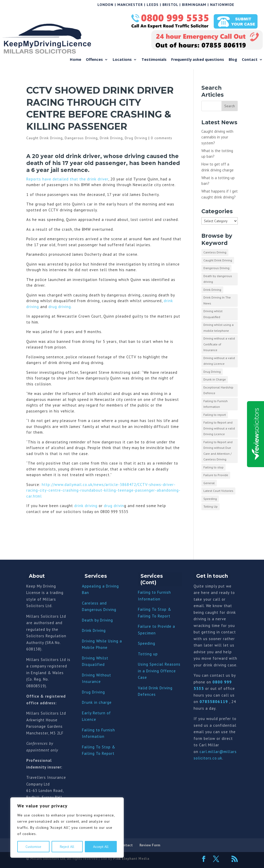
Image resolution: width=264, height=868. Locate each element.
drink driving (86, 506)
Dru (85, 702)
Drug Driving (136, 138)
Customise (33, 847)
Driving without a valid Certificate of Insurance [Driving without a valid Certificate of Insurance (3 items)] (219, 344)
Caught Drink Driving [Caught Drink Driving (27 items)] (218, 260)
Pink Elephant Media (131, 859)
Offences (94, 60)
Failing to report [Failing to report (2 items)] (215, 415)
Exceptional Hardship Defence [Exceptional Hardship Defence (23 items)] (218, 390)
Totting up (148, 654)
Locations (122, 60)
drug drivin (113, 506)
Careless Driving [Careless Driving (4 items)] (215, 252)
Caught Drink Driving (44, 138)
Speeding (147, 643)
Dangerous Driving (81, 138)
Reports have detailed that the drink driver (67, 179)
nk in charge (100, 702)
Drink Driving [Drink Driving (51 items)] (212, 290)
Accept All (101, 847)
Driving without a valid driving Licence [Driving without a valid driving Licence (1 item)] (219, 361)
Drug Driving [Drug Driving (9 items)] (212, 372)
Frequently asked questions (198, 60)
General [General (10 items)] (209, 483)
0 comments (162, 138)
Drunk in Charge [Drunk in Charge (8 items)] (215, 379)
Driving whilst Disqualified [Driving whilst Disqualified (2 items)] (213, 314)
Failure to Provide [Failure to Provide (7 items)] (216, 475)
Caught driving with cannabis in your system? (217, 137)
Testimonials (154, 60)
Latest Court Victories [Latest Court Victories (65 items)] (218, 491)
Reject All (67, 847)
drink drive (82, 156)
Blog (233, 60)
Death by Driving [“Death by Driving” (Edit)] (97, 620)
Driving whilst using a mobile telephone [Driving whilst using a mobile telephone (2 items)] (218, 328)
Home (76, 60)
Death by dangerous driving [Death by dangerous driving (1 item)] (218, 279)
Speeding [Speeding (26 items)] (210, 499)
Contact (250, 60)
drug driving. (60, 307)
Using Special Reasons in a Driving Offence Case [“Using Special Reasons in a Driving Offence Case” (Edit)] (159, 671)
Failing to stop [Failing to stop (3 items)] (213, 467)
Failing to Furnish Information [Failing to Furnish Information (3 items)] (216, 404)
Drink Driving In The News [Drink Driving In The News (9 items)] (217, 300)
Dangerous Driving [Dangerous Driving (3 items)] (216, 268)
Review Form (150, 845)
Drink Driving (111, 138)
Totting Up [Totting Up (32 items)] (211, 506)
